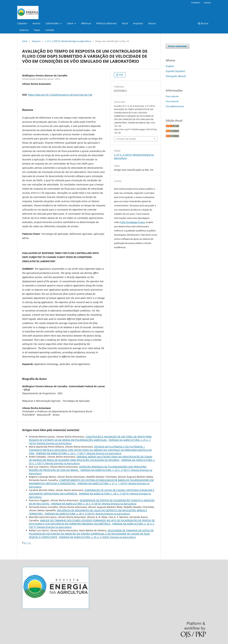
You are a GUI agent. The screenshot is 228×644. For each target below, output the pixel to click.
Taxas (37, 30)
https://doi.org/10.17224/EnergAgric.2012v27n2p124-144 (60, 95)
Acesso (36, 23)
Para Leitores (172, 96)
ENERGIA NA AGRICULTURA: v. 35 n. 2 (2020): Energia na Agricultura (97, 537)
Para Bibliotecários (175, 106)
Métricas (86, 23)
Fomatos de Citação (126, 139)
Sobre (71, 23)
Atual (125, 23)
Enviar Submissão (178, 46)
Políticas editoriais (106, 23)
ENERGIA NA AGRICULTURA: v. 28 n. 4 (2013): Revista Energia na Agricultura (87, 514)
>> (30, 543)
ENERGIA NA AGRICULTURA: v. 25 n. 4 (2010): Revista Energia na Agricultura (94, 504)
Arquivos (138, 23)
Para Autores (172, 101)
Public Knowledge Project (132, 222)
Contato (50, 30)
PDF (121, 75)
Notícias (24, 30)
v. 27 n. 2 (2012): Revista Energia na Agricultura (68, 41)
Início (25, 41)
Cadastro (22, 23)
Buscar (152, 23)
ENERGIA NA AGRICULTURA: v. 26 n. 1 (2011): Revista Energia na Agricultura (79, 453)
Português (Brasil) (176, 76)
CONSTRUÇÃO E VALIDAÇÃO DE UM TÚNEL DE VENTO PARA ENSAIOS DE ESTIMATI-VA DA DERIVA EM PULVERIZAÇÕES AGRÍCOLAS (90, 438)
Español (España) (175, 71)
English (170, 66)
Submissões (53, 23)
